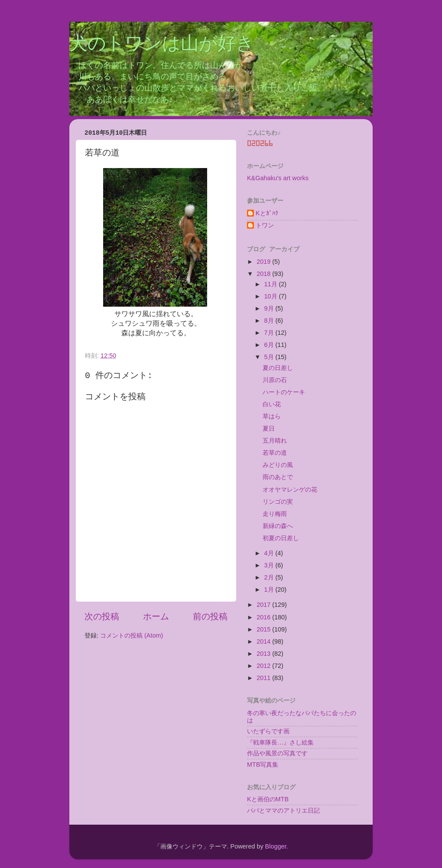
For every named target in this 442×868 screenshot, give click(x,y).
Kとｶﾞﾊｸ (267, 213)
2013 (264, 654)
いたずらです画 (268, 731)
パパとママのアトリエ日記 (283, 810)
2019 (264, 262)
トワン (265, 225)
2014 (264, 641)
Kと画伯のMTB (268, 799)
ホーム (156, 616)
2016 (264, 617)
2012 (264, 666)
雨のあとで (278, 477)
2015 (264, 629)
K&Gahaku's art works (278, 178)
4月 (270, 553)
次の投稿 (102, 616)
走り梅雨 (275, 514)
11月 (272, 284)
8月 (270, 321)
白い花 (272, 404)
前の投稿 (210, 616)
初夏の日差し (281, 538)
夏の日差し (278, 368)
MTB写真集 (263, 764)
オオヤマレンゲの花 (290, 489)
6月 (270, 345)
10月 (272, 296)
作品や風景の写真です (277, 753)
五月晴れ (275, 440)
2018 (264, 274)
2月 (270, 577)
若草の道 (275, 453)
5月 (270, 357)
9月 (270, 308)
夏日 (269, 428)
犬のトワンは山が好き (162, 45)
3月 (270, 565)
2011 (264, 678)
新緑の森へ (278, 526)
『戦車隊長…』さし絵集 (280, 742)
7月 (270, 333)
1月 (270, 589)
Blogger (276, 846)
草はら (272, 416)
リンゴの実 (278, 502)
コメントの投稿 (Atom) (132, 635)
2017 (264, 605)
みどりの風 (278, 465)
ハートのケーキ (284, 392)
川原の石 (275, 380)
